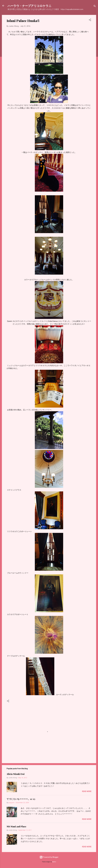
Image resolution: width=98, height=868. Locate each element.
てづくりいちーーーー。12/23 (21, 799)
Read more (87, 791)
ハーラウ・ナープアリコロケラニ (30, 6)
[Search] (95, 6)
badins (54, 862)
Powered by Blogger (49, 857)
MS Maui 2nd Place (16, 827)
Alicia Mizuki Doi (16, 774)
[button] (90, 20)
